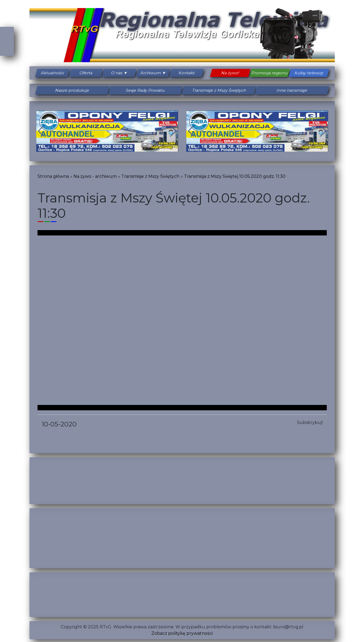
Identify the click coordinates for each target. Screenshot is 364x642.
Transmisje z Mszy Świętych (219, 90)
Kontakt (187, 73)
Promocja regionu (269, 73)
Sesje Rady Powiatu (145, 90)
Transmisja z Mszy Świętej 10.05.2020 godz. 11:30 (235, 176)
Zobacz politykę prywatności (182, 633)
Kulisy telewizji (309, 73)
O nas (117, 73)
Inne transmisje (292, 90)
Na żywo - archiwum (95, 176)
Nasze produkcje (72, 90)
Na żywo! (230, 73)
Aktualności (52, 73)
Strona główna (53, 176)
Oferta (86, 73)
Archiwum (151, 73)
